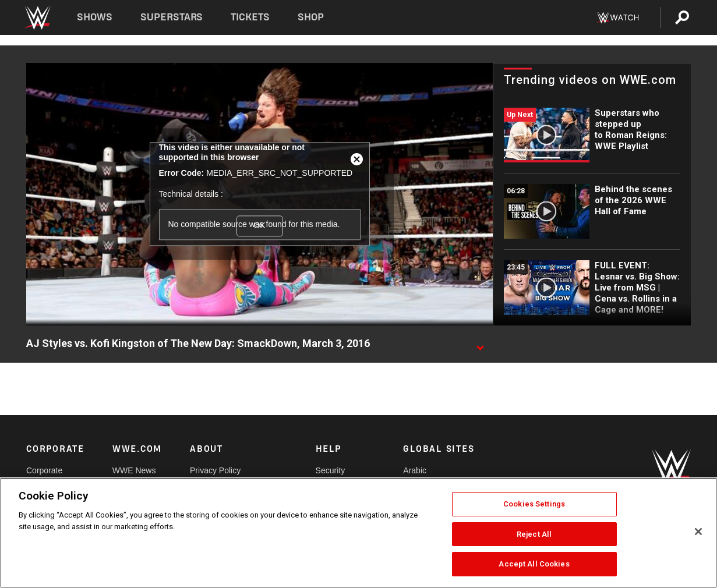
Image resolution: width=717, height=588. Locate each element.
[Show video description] (480, 344)
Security (331, 470)
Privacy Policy (215, 470)
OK (259, 226)
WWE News (134, 470)
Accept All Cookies (534, 564)
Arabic (415, 470)
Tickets (250, 17)
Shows (95, 17)
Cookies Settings (534, 504)
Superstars (172, 17)
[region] (358, 533)
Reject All (534, 534)
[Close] (698, 532)
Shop (311, 17)
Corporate (44, 470)
